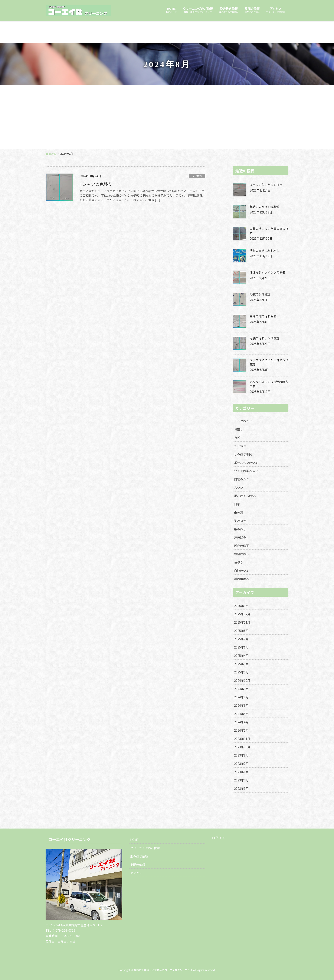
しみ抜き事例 (243, 454)
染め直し (240, 529)
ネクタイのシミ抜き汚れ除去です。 (269, 384)
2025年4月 (241, 656)
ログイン (219, 838)
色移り (239, 562)
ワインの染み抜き (246, 471)
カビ (237, 438)
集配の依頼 (138, 865)
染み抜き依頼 (139, 856)
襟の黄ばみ (242, 579)
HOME (134, 840)
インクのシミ (243, 421)
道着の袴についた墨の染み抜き (269, 231)
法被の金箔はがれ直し (265, 251)
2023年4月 (241, 780)
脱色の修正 (242, 546)
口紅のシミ (242, 479)
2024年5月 (241, 714)
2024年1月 (241, 730)
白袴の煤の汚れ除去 (263, 316)
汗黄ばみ (240, 537)
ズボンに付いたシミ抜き (266, 185)
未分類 (239, 512)
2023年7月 (241, 764)
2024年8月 (241, 697)
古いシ (239, 487)
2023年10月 (242, 747)
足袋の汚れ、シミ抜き (265, 338)
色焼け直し (242, 554)
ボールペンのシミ (246, 463)
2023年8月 (241, 755)
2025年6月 (241, 647)
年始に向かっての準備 (264, 207)
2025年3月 (241, 664)
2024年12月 (242, 680)
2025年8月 (241, 631)
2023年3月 (241, 788)
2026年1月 (241, 606)
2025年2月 (241, 672)
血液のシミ (242, 571)
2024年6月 (241, 705)
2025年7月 (241, 639)
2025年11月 (242, 622)
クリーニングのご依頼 (145, 848)
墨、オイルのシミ (246, 496)
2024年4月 (241, 722)
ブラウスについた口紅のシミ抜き (269, 362)
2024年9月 (241, 689)
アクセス (136, 873)
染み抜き (240, 521)
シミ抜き (197, 176)
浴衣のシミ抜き (260, 294)
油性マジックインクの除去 (268, 272)
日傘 (237, 504)
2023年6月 (241, 772)
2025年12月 (242, 614)
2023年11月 (242, 739)
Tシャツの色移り (96, 184)
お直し (239, 429)
